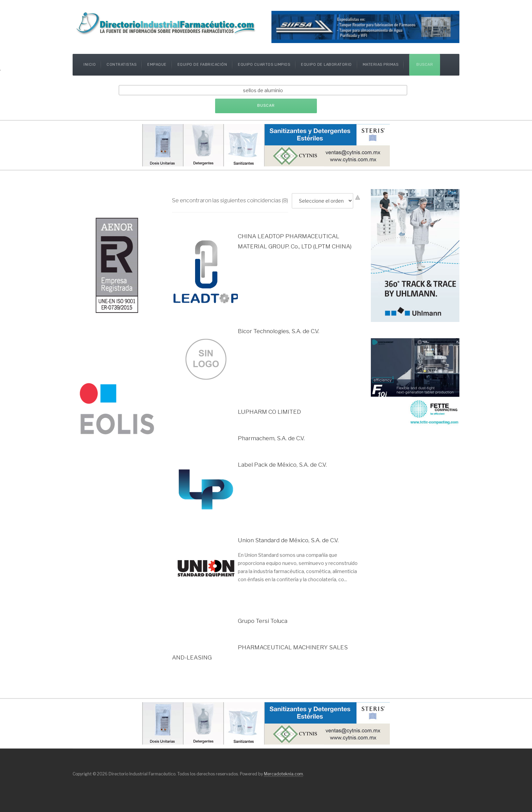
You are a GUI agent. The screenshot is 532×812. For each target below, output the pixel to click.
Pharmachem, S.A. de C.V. (271, 438)
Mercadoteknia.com (283, 774)
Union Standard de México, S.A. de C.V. (288, 540)
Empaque (157, 65)
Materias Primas (381, 65)
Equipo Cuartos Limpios (264, 65)
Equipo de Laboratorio (326, 65)
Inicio (90, 65)
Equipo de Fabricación (202, 65)
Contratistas (121, 65)
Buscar (425, 65)
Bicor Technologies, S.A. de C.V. (279, 331)
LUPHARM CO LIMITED (269, 412)
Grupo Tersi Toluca (263, 621)
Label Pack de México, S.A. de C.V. (282, 465)
